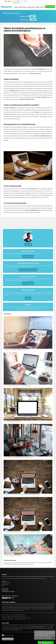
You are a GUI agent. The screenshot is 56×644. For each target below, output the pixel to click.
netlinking (8, 82)
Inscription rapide (50, 7)
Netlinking (16, 7)
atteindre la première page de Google (14, 84)
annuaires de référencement (13, 206)
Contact (26, 1)
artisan (8, 564)
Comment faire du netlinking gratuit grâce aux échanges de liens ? (19, 457)
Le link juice (28, 298)
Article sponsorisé (5, 610)
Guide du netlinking (35, 609)
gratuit (36, 129)
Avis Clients (20, 1)
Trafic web (11, 610)
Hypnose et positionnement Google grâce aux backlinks (17, 350)
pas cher (18, 627)
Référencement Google (19, 610)
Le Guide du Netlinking (28, 256)
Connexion (42, 7)
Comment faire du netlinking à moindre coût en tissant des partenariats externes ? (23, 532)
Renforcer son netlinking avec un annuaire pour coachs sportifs (14, 619)
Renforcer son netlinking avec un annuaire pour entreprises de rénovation (16, 618)
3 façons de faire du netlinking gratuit (13, 555)
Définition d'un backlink (28, 283)
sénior (27, 564)
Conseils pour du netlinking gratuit (11, 13)
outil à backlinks (15, 628)
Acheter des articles (23, 7)
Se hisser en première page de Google (28, 270)
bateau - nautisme (14, 564)
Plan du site (29, 609)
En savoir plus (28, 244)
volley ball (31, 564)
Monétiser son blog (49, 609)
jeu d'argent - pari (22, 564)
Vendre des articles (31, 7)
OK (53, 638)
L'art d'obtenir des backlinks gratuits (13, 421)
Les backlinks (42, 609)
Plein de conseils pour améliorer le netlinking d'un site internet (14, 615)
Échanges (38, 7)
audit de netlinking (5, 630)
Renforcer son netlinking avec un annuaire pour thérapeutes (13, 616)
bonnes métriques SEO (42, 197)
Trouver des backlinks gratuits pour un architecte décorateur (18, 386)
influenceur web (19, 630)
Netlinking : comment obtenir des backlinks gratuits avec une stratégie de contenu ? (23, 495)
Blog (25, 609)
